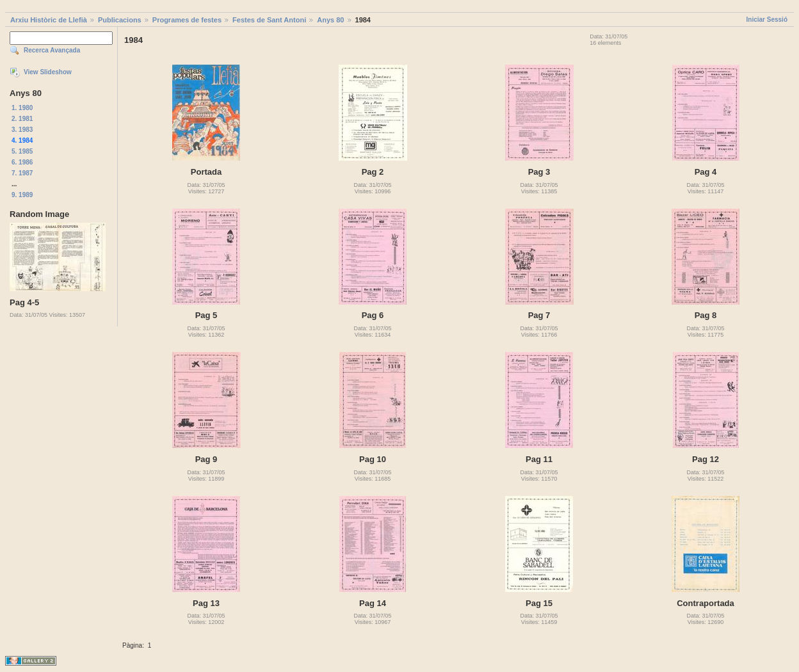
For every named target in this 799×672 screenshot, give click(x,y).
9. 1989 (22, 195)
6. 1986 (22, 162)
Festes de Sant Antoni (269, 20)
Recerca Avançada (52, 50)
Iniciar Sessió (767, 20)
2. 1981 (22, 119)
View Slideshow (48, 72)
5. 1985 (22, 151)
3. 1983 (22, 130)
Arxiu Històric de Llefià (49, 20)
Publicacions (120, 20)
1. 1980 (22, 108)
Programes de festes (187, 20)
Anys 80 (330, 20)
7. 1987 (22, 173)
